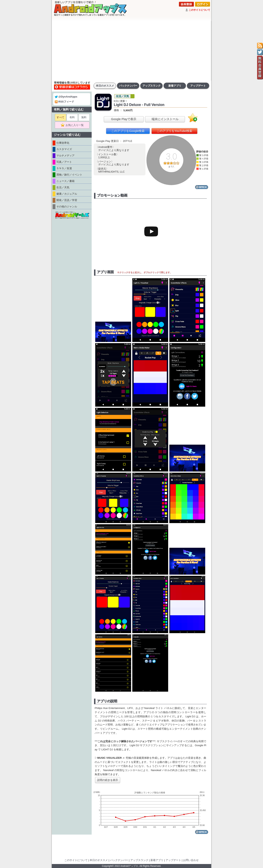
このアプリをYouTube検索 (174, 131)
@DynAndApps (66, 97)
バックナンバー (128, 86)
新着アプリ (175, 86)
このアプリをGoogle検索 (128, 131)
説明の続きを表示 (108, 780)
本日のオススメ (105, 86)
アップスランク (152, 86)
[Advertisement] (131, 51)
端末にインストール (165, 119)
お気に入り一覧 (73, 125)
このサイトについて (199, 10)
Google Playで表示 (124, 119)
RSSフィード (64, 102)
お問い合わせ (191, 860)
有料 (72, 117)
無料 (84, 117)
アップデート (198, 86)
